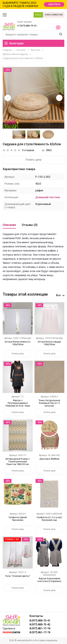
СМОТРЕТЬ (54, 4)
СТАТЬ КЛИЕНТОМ (54, 15)
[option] (33, 98)
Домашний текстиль (48, 197)
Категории (14, 43)
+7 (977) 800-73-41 (27, 26)
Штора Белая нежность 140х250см (18, 343)
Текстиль (35, 50)
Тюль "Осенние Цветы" (18, 576)
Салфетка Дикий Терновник (18, 519)
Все (60, 295)
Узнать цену (33, 160)
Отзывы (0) (30, 225)
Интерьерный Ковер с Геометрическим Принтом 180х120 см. (18, 461)
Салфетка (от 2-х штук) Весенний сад (49, 519)
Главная (7, 50)
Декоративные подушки (15, 54)
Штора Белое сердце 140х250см (49, 343)
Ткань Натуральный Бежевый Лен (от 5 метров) (49, 403)
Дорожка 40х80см (49, 459)
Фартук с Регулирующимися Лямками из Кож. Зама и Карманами (18, 404)
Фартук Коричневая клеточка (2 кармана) (49, 580)
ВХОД (38, 15)
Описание (9, 225)
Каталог (21, 50)
